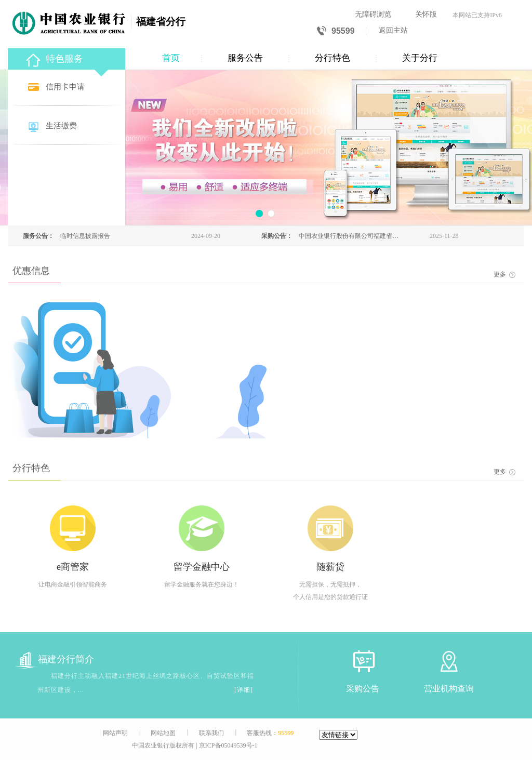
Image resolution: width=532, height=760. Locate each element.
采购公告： (277, 236)
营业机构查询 (449, 689)
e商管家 (73, 567)
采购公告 (363, 689)
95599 (336, 31)
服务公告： (38, 236)
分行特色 (332, 58)
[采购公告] (363, 661)
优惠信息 (31, 271)
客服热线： (270, 733)
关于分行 (420, 58)
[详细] (244, 690)
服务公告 (245, 58)
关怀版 (426, 14)
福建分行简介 (55, 659)
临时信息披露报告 (85, 236)
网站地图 (163, 733)
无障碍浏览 (373, 14)
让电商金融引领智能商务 (73, 584)
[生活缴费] (68, 126)
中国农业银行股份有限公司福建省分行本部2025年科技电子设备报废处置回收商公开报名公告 (349, 236)
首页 (171, 58)
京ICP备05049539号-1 (228, 745)
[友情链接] (338, 735)
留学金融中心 (202, 567)
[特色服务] (68, 57)
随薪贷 (330, 567)
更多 (504, 274)
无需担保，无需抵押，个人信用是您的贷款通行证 (330, 591)
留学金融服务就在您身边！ (202, 584)
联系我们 (211, 733)
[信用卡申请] (68, 88)
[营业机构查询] (449, 661)
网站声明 (115, 733)
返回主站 (393, 30)
